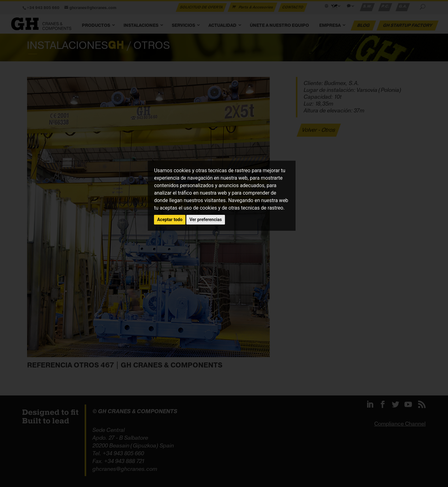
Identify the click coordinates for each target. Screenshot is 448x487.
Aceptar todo (170, 220)
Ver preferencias (206, 220)
